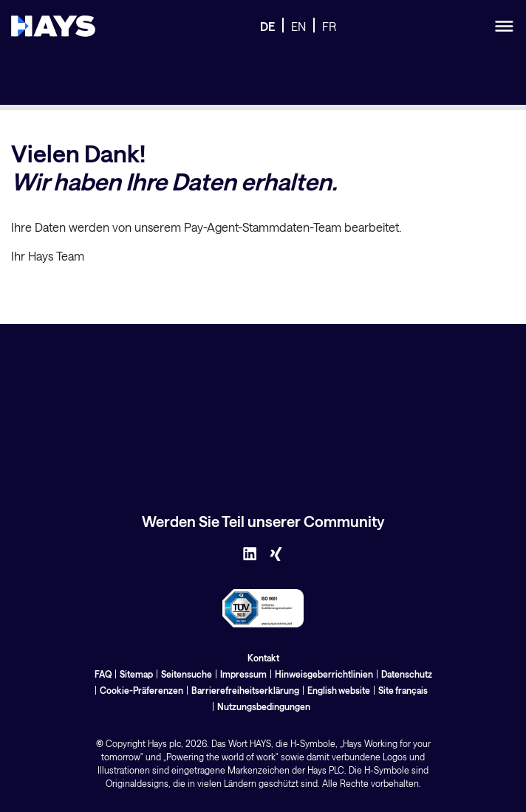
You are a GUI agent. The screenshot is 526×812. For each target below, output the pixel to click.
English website (339, 690)
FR (329, 26)
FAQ (103, 674)
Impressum (243, 674)
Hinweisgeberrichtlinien (324, 674)
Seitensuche (187, 674)
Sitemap (136, 674)
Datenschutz (407, 674)
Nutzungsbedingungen (264, 706)
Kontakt (263, 658)
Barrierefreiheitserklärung (245, 690)
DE (267, 26)
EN (298, 26)
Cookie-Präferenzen (141, 690)
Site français (403, 690)
